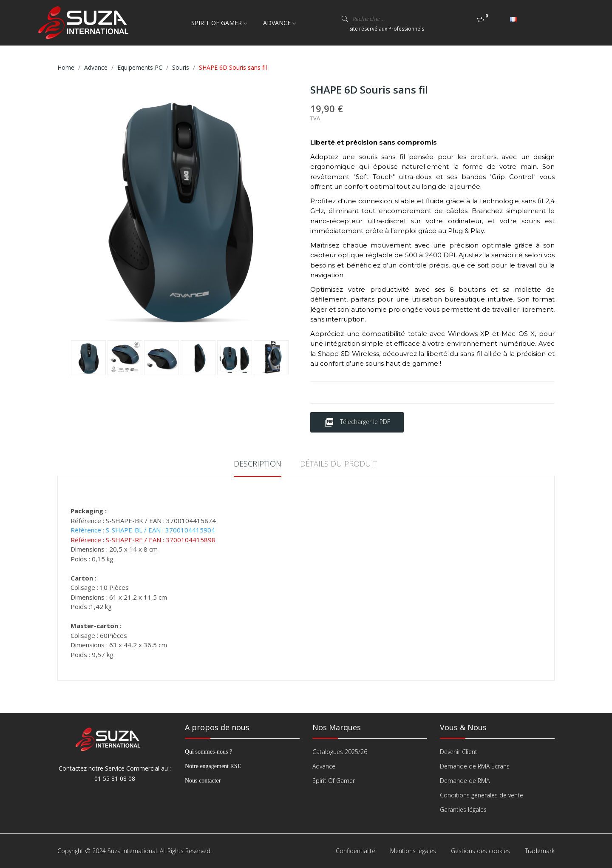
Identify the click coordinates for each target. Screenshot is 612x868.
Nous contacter (203, 781)
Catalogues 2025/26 (340, 752)
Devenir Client (459, 752)
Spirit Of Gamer (334, 781)
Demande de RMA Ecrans (475, 766)
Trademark (540, 851)
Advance (324, 766)
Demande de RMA (465, 781)
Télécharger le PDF (357, 422)
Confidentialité (356, 851)
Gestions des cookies (480, 851)
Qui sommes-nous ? (208, 752)
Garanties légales (463, 810)
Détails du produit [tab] (339, 464)
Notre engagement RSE (213, 766)
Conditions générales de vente (482, 795)
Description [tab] (258, 464)
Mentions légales (413, 851)
